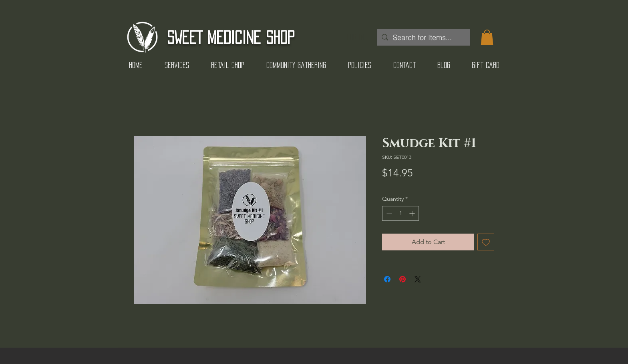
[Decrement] (388, 213)
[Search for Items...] (423, 37)
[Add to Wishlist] (486, 242)
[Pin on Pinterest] (403, 279)
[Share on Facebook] (387, 279)
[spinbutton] (401, 213)
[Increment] (413, 213)
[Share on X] (418, 279)
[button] (487, 37)
